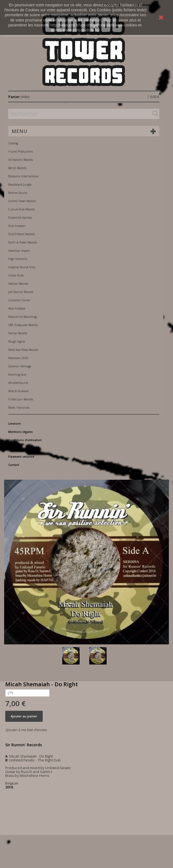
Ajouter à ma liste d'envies (26, 730)
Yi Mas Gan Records (21, 399)
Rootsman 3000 (18, 358)
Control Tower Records (22, 201)
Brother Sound (18, 193)
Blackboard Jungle (20, 185)
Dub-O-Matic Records (21, 234)
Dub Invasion (17, 226)
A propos (15, 448)
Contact (14, 465)
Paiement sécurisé (21, 457)
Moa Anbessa (17, 308)
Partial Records (18, 333)
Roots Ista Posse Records (23, 350)
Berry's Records (17, 168)
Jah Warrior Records (21, 292)
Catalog (13, 143)
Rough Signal (17, 341)
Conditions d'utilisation (25, 440)
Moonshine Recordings (23, 317)
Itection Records (18, 284)
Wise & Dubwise (18, 391)
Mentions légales (21, 432)
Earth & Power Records (23, 242)
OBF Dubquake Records (23, 325)
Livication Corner (19, 300)
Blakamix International (23, 176)
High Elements (18, 259)
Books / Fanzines (19, 408)
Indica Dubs (16, 275)
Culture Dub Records (21, 209)
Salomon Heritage (20, 366)
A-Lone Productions (21, 151)
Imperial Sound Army (22, 267)
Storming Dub (17, 375)
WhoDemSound (18, 383)
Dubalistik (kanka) (20, 218)
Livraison (15, 424)
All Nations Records (21, 160)
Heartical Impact (19, 251)
